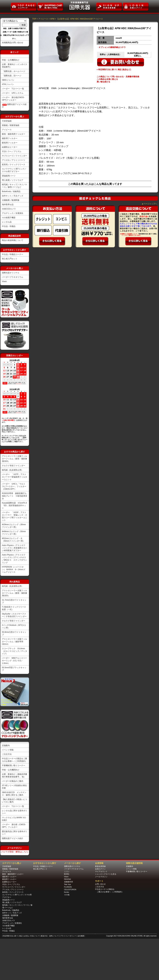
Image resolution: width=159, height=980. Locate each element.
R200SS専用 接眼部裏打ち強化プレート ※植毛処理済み (14, 496)
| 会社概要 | (81, 936)
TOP (34, 19)
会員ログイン (100, 869)
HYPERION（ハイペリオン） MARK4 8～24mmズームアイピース (14, 570)
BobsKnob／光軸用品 (11, 191)
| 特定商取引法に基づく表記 (13, 936)
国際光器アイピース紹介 (13, 838)
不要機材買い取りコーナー (14, 765)
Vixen (4, 281)
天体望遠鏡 (7, 121)
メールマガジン (101, 877)
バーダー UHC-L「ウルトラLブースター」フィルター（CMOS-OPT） (14, 486)
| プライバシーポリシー (68, 936)
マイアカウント (101, 871)
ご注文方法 (7, 754)
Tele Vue (67, 884)
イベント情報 (8, 750)
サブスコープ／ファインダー (14, 156)
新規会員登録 (100, 866)
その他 (67, 895)
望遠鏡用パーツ (9, 176)
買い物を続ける (103, 82)
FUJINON (68, 887)
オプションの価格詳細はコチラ (112, 47)
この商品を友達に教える (107, 79)
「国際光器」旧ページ (12, 76)
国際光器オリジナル (11, 273)
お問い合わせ (100, 884)
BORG (67, 874)
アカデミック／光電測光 (13, 213)
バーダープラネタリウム (13, 277)
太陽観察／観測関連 (11, 200)
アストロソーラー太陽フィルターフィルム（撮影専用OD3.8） (14, 642)
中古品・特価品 (9, 226)
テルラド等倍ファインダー (14, 466)
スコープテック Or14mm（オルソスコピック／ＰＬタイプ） (14, 651)
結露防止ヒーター (10, 147)
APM (52, 19)
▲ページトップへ (149, 204)
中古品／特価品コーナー (13, 254)
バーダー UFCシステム (13, 93)
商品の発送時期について (13, 240)
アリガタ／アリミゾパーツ (14, 160)
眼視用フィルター (10, 143)
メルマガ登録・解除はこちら (15, 852)
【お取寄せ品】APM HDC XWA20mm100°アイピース (80, 19)
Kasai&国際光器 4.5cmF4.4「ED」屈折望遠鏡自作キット (14, 505)
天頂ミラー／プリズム (12, 151)
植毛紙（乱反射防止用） (13, 470)
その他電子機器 (9, 218)
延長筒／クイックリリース (14, 165)
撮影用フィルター (10, 138)
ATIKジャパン (8, 84)
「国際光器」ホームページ (14, 71)
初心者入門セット (10, 259)
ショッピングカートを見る (106, 874)
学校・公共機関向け (11, 60)
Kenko (67, 892)
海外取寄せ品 (8, 205)
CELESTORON (70, 890)
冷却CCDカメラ (9, 209)
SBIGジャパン (8, 80)
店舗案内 (6, 745)
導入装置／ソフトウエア (13, 180)
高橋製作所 (69, 882)
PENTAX (68, 879)
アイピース (7, 130)
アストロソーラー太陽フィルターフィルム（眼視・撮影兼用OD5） (14, 459)
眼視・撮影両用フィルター (14, 134)
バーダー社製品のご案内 (13, 781)
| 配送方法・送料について (50, 936)
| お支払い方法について (32, 936)
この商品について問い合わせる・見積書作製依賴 (118, 77)
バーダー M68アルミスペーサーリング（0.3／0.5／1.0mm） (14, 661)
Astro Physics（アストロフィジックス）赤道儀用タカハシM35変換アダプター (14, 548)
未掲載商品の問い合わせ (13, 43)
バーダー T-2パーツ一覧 (13, 89)
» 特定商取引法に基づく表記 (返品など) (114, 70)
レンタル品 (7, 222)
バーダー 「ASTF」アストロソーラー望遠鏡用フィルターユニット (14, 477)
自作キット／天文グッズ (13, 196)
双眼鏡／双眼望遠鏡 (11, 125)
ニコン (67, 871)
